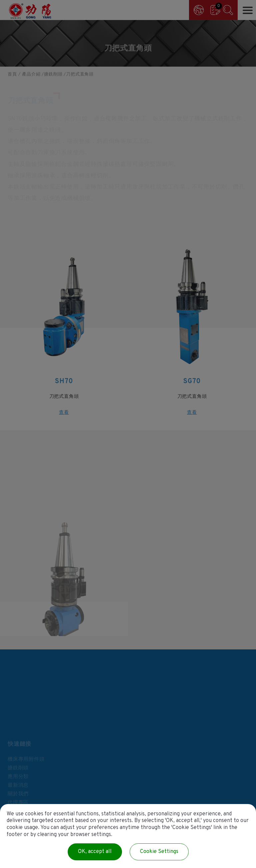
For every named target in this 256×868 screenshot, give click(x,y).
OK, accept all (95, 852)
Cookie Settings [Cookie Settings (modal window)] (159, 852)
